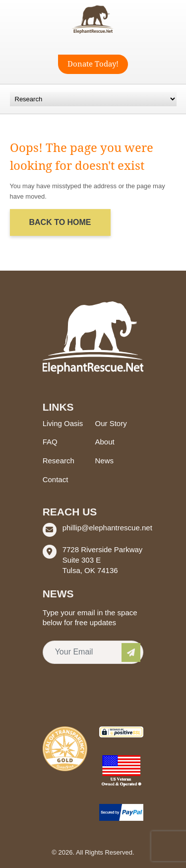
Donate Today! (93, 64)
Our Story (111, 423)
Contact (56, 479)
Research (59, 461)
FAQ (50, 442)
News (105, 461)
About (105, 442)
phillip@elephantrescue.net (107, 528)
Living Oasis (63, 423)
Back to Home (60, 222)
